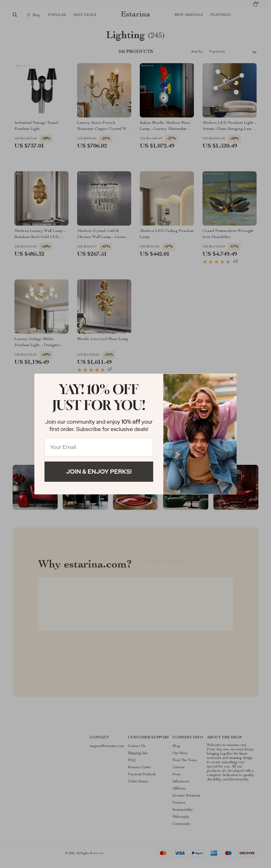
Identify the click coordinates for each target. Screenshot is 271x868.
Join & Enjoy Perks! (99, 472)
